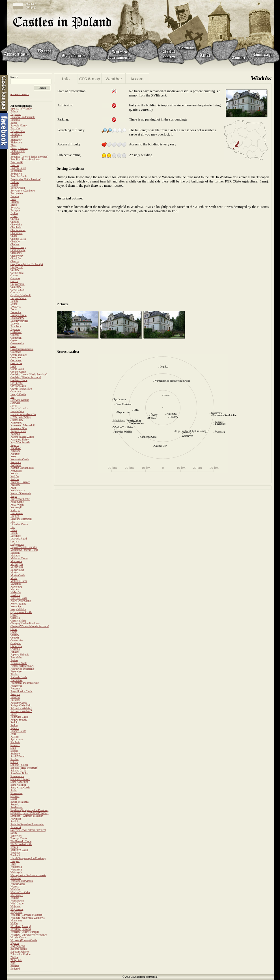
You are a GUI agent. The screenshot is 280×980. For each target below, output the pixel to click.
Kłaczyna (15, 451)
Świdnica (15, 822)
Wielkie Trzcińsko (20, 892)
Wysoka (15, 943)
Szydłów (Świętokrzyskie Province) (29, 810)
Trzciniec (15, 853)
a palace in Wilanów (21, 109)
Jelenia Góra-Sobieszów (23, 414)
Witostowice (17, 901)
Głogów (15, 335)
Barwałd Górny (19, 126)
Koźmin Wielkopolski (22, 468)
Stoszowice (17, 793)
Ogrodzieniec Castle (21, 612)
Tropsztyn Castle (19, 850)
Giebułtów (16, 332)
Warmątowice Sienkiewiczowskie (28, 875)
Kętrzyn (15, 445)
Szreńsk (15, 805)
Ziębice (14, 957)
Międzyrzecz (17, 570)
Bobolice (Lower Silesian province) (29, 157)
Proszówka (16, 686)
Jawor (14, 406)
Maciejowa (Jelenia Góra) (24, 550)
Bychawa (15, 208)
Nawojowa (16, 587)
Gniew (14, 341)
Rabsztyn (15, 697)
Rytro (13, 734)
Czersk (14, 281)
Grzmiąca (16, 392)
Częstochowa (18, 284)
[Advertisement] (163, 257)
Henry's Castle (18, 394)
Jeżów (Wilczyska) (21, 417)
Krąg (13, 488)
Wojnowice (16, 912)
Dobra (14, 310)
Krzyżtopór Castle (20, 499)
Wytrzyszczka (18, 946)
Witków (15, 898)
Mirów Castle (18, 575)
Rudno (14, 725)
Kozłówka (16, 465)
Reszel (14, 714)
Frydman (15, 329)
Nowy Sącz (17, 607)
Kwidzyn (15, 510)
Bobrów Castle (18, 168)
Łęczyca (15, 541)
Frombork (16, 326)
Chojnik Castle (18, 239)
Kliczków (16, 448)
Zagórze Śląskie (19, 949)
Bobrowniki (17, 162)
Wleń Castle (17, 904)
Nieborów (16, 592)
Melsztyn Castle (19, 558)
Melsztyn (15, 556)
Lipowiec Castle (19, 525)
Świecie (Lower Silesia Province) (28, 830)
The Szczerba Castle (21, 844)
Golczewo (16, 352)
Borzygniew (17, 194)
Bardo (14, 123)
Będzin (14, 137)
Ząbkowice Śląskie (21, 955)
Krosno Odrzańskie (21, 493)
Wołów (14, 923)
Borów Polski (18, 188)
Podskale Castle (19, 677)
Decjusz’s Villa (19, 298)
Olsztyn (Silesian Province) (25, 624)
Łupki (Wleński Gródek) (23, 547)
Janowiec (15, 403)
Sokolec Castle (18, 771)
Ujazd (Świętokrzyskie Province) (28, 858)
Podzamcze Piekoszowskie (25, 683)
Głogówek (16, 338)
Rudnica (15, 723)
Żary (13, 963)
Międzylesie (17, 567)
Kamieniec (16, 423)
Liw (13, 527)
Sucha (14, 799)
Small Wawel (18, 757)
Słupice (14, 751)
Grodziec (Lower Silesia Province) (29, 375)
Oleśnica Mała (18, 621)
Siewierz (15, 745)
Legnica (15, 516)
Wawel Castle (18, 884)
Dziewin (15, 324)
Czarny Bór (17, 267)
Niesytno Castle (19, 598)
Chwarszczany (18, 247)
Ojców (14, 615)
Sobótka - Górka (19, 765)
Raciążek (15, 700)
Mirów (14, 573)
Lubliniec (16, 536)
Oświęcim (16, 643)
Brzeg (14, 205)
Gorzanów (16, 360)
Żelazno (15, 966)
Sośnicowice (17, 776)
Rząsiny (15, 737)
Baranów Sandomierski (23, 117)
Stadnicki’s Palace (20, 779)
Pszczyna (15, 694)
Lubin (14, 530)
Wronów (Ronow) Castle (24, 940)
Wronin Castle (18, 938)
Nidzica (15, 590)
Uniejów (15, 861)
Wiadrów (15, 889)
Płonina (15, 674)
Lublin (14, 533)
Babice (14, 111)
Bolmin (14, 185)
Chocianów (17, 233)
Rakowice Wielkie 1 (21, 708)
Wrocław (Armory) (21, 926)
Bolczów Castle (19, 177)
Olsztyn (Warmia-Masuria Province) (30, 626)
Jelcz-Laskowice (19, 409)
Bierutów (15, 154)
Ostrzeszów (17, 641)
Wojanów (16, 906)
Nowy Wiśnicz (18, 609)
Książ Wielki (17, 505)
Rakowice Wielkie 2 (21, 711)
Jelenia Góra (17, 411)
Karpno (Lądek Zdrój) (22, 437)
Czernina (15, 278)
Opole (14, 632)
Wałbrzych (16, 867)
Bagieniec (16, 114)
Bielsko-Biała (18, 151)
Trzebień (15, 856)
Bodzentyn (16, 174)
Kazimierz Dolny (20, 440)
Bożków (15, 196)
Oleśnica (15, 618)
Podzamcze (16, 680)
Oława (14, 629)
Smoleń (15, 759)
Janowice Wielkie (20, 400)
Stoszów (15, 796)
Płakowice (16, 672)
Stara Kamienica (19, 782)
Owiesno (15, 649)
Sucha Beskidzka (20, 802)
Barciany (15, 120)
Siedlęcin (15, 742)
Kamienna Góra (19, 428)
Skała (13, 748)
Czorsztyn (16, 293)
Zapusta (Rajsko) (20, 952)
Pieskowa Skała (19, 663)
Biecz (13, 145)
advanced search (20, 94)
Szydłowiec (17, 807)
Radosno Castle (19, 703)
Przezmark (16, 689)
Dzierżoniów (17, 318)
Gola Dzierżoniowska (22, 349)
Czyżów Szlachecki (21, 295)
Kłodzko (15, 454)
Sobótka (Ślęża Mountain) (24, 768)
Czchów (15, 270)
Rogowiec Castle (19, 717)
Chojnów (15, 242)
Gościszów (16, 363)
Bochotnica (16, 171)
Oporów (15, 635)
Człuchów (16, 287)
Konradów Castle (20, 459)
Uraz (13, 864)
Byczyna (15, 210)
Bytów (14, 216)
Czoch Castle (17, 290)
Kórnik (14, 474)
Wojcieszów (17, 909)
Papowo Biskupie (20, 655)
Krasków (15, 485)
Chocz (14, 236)
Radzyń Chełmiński (21, 706)
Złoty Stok (16, 960)
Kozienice (16, 462)
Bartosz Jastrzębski (147, 977)
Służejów (15, 754)
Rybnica (15, 728)
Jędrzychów (17, 420)
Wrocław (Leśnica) (21, 929)
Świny (14, 833)
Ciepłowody (17, 256)
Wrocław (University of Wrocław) (29, 935)
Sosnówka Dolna (19, 773)
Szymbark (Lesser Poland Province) (29, 813)
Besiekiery (16, 134)
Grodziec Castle (19, 380)
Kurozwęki (16, 508)
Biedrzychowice (19, 148)
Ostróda (15, 638)
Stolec (14, 790)
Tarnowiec (16, 836)
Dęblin (14, 301)
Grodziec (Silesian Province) (26, 377)
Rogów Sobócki (19, 720)
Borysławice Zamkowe (23, 191)
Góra (13, 366)
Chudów (15, 244)
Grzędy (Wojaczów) (21, 389)
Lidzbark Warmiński (21, 519)
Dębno (14, 304)
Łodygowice (17, 544)
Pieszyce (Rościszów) (22, 666)
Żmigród (15, 969)
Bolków (15, 182)
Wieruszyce (17, 895)
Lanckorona (17, 513)
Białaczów (16, 140)
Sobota (14, 762)
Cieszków (16, 259)
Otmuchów (16, 646)
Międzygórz (17, 564)
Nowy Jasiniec (18, 604)
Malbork (15, 553)
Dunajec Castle (19, 315)
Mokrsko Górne (19, 581)
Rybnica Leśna (18, 731)
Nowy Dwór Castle (21, 601)
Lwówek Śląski (19, 539)
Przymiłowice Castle (21, 691)
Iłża (12, 397)
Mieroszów (16, 561)
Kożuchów (16, 471)
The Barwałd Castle (21, 841)
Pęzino (14, 660)
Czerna (14, 276)
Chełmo (15, 219)
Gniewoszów (17, 343)
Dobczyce (16, 307)
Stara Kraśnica (18, 785)
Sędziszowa (17, 740)
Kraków (15, 476)
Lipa (13, 522)
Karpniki (15, 434)
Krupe (14, 496)
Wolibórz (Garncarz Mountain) (27, 915)
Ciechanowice (18, 250)
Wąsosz (15, 887)
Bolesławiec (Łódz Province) (26, 179)
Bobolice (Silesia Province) (25, 160)
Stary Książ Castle (20, 788)
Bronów (15, 202)
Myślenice (16, 584)
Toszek (14, 847)
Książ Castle (17, 502)
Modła (14, 578)
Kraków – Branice (20, 482)
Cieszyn (15, 261)
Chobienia (16, 227)
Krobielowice (18, 491)
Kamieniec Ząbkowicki (23, 425)
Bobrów (15, 165)
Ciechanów (16, 253)
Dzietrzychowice (19, 321)
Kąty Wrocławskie (20, 442)
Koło (13, 457)
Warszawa (16, 878)
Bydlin (14, 213)
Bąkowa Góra (18, 131)
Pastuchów (16, 657)
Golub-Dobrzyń (19, 355)
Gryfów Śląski (18, 386)
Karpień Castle (18, 431)
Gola (13, 346)
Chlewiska (16, 225)
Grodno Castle (18, 372)
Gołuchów (16, 358)
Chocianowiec (18, 230)
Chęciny (15, 222)
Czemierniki (17, 273)
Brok (13, 199)
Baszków (15, 128)
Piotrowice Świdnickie (22, 669)
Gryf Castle (17, 383)
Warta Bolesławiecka (22, 881)
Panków (15, 652)
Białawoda (16, 143)
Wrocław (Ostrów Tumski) (25, 932)
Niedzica (15, 595)
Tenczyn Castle (19, 839)
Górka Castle (17, 369)
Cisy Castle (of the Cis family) (27, 264)
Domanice (16, 312)
